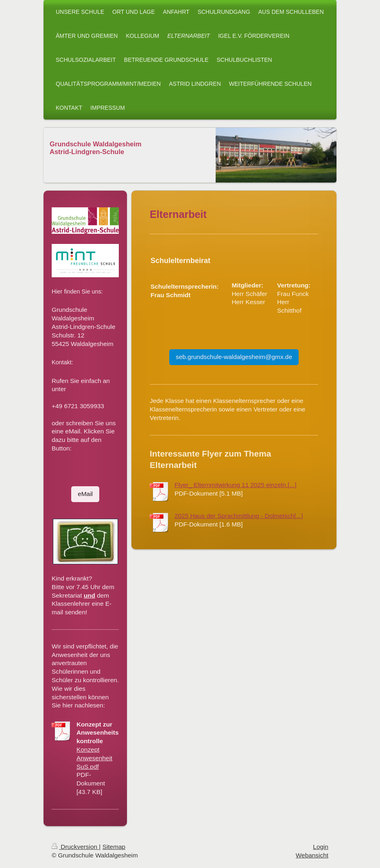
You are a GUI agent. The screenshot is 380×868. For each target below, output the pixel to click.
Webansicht (312, 855)
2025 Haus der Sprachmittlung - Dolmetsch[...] (239, 516)
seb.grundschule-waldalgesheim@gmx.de (234, 357)
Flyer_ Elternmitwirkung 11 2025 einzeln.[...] (235, 485)
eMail (85, 494)
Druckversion (75, 847)
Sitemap (114, 847)
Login (321, 847)
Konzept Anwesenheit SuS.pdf (94, 758)
